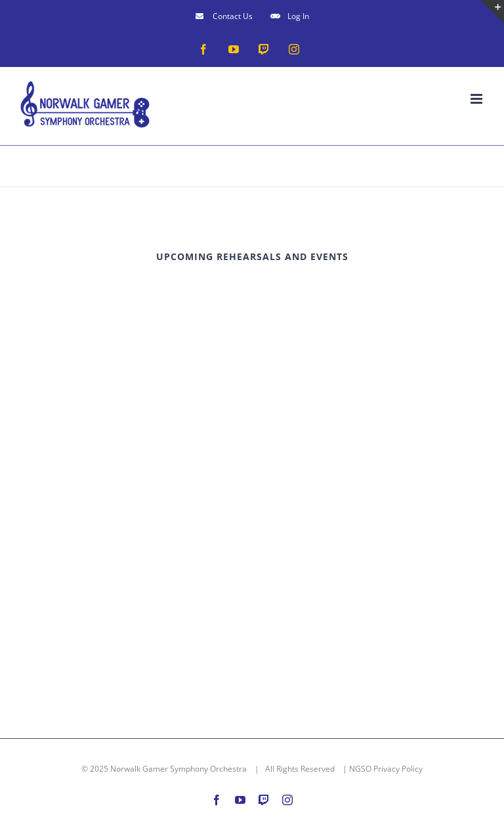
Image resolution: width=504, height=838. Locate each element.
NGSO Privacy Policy (386, 769)
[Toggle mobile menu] (477, 99)
